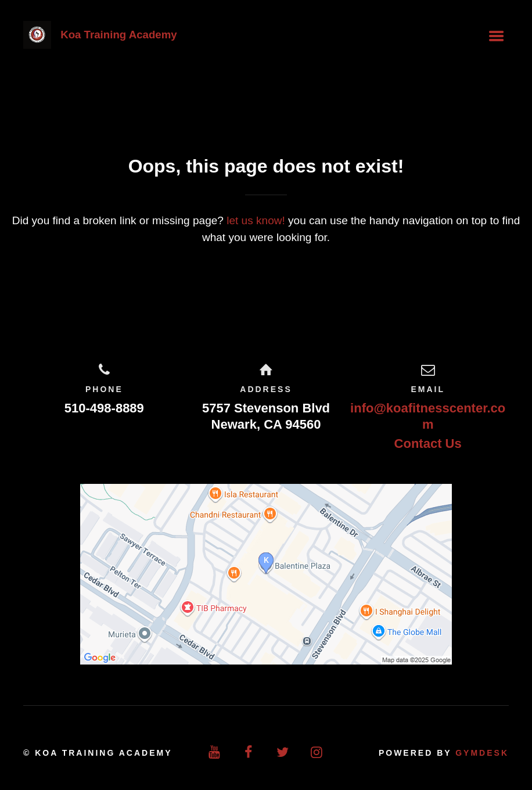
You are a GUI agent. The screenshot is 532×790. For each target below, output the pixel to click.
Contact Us (428, 444)
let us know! (256, 220)
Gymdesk (482, 753)
